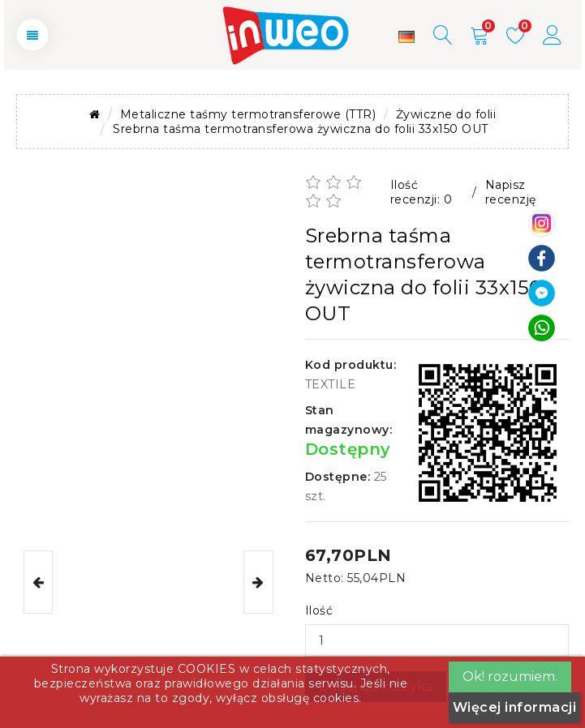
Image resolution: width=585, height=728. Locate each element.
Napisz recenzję (511, 192)
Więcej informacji (515, 707)
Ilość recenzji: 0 (422, 192)
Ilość (319, 610)
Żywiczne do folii (446, 114)
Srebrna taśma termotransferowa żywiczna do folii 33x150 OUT (301, 129)
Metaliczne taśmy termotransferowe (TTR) (248, 114)
